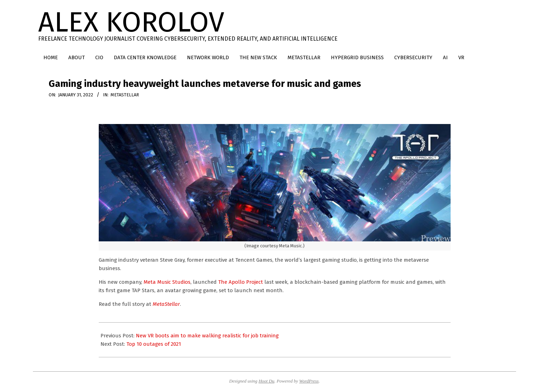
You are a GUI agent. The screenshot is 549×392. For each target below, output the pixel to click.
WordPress (309, 381)
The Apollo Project (241, 282)
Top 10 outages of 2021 (154, 344)
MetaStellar (125, 95)
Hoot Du (266, 381)
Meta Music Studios (167, 282)
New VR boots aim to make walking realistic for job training (207, 336)
